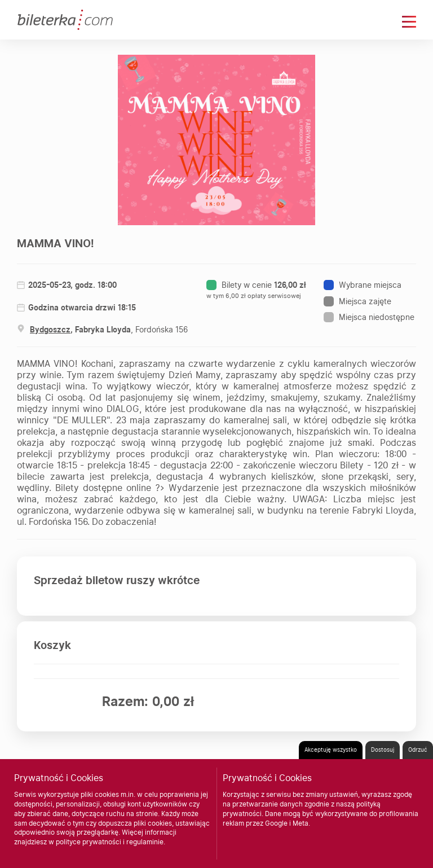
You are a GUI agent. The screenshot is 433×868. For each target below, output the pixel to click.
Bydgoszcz (50, 330)
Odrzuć (418, 749)
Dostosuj (383, 749)
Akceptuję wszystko (331, 749)
